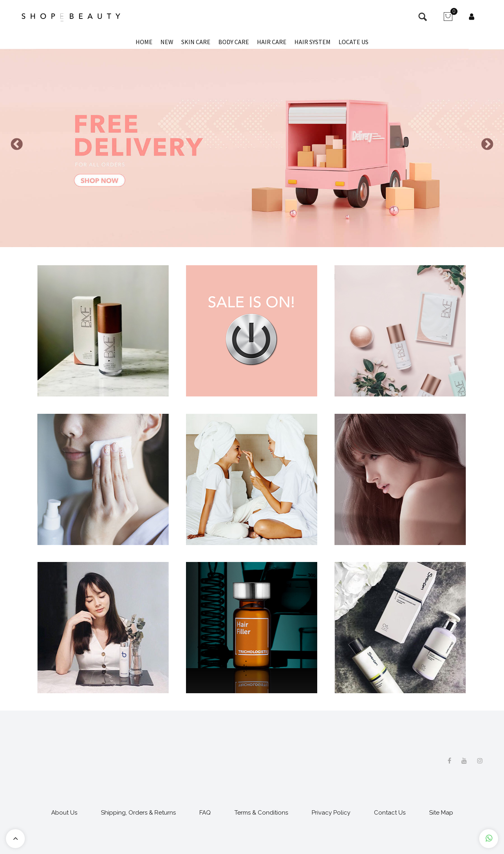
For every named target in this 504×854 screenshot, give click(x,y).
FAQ (205, 813)
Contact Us (390, 813)
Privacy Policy (331, 813)
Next (487, 144)
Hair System (312, 42)
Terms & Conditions (261, 813)
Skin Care (196, 42)
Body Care (234, 42)
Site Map (441, 813)
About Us (64, 813)
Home (144, 42)
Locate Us (353, 42)
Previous (17, 144)
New (167, 42)
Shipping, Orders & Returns (138, 813)
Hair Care (272, 42)
